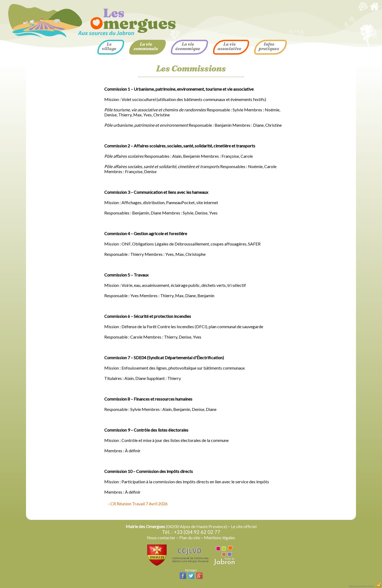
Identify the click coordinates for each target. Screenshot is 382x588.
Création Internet (370, 586)
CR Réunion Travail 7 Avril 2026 (139, 504)
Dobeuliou (353, 586)
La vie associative (229, 46)
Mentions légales (220, 537)
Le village (109, 46)
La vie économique (188, 46)
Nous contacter (161, 537)
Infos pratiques (269, 46)
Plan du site (190, 537)
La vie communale (146, 46)
